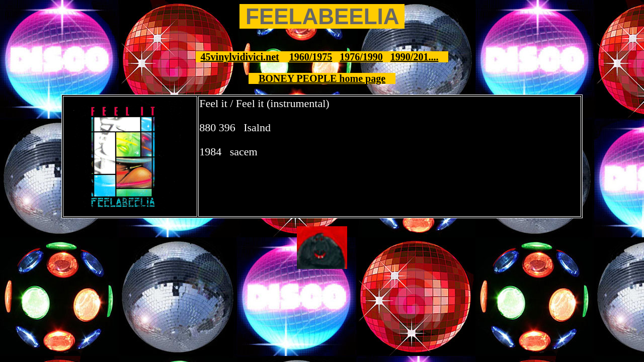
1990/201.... (415, 57)
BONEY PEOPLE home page (322, 78)
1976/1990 (361, 57)
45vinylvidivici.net (240, 57)
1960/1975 (311, 57)
